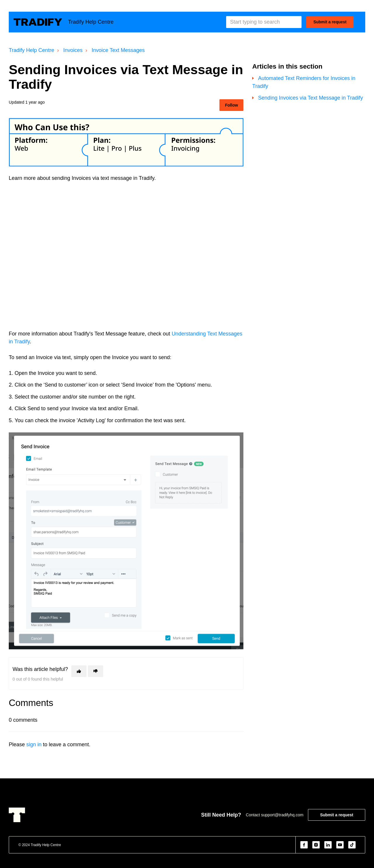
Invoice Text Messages (118, 50)
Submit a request (330, 22)
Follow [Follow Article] (231, 105)
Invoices (73, 50)
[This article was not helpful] (96, 671)
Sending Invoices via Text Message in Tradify (310, 98)
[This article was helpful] (79, 671)
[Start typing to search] (264, 22)
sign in (34, 745)
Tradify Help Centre (31, 50)
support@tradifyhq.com (282, 815)
